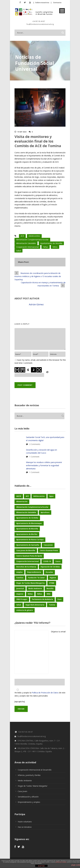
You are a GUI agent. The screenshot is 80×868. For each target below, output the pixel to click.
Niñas (46, 247)
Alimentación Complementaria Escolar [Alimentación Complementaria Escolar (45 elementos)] (32, 507)
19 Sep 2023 (22, 132)
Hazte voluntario (25, 822)
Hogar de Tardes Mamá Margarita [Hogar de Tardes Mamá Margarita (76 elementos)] (30, 583)
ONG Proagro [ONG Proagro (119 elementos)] (22, 599)
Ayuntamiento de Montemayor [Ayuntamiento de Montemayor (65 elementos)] (29, 523)
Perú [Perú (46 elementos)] (59, 599)
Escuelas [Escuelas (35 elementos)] (49, 572)
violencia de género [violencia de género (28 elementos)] (25, 610)
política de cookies (61, 862)
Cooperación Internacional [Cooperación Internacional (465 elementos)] (28, 561)
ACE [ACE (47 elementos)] (27, 496)
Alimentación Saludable (26, 243)
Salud (18, 251)
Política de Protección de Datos (45, 693)
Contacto (57, 2)
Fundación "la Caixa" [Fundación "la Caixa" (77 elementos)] (37, 578)
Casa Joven (22, 791)
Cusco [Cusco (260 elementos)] (58, 561)
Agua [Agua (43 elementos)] (51, 496)
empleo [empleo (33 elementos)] (19, 572)
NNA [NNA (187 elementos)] (48, 594)
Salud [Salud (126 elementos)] (19, 605)
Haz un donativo (25, 827)
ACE (22, 236)
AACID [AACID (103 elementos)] (19, 496)
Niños (55, 247)
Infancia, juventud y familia (29, 775)
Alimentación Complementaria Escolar (32, 240)
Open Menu (62, 11)
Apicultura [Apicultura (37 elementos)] (45, 512)
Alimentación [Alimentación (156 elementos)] (22, 502)
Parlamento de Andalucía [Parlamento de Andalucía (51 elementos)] (42, 599)
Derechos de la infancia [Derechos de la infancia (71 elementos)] (26, 567)
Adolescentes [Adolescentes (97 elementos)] (39, 496)
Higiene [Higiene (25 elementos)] (53, 578)
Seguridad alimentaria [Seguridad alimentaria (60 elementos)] (35, 605)
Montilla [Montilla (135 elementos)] (50, 589)
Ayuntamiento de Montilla (51, 243)
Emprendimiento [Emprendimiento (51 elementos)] (34, 572)
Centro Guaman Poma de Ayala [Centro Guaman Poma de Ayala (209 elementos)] (29, 556)
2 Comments (35, 444)
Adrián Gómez (36, 304)
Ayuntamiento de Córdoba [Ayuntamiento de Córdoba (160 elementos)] (27, 518)
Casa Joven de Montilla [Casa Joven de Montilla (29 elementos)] (26, 550)
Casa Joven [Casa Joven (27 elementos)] (48, 545)
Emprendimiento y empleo (29, 802)
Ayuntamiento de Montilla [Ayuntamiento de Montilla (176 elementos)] (27, 529)
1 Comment (34, 457)
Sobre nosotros (42, 2)
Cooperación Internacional (27, 247)
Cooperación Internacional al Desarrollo (35, 770)
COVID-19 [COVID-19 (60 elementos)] (47, 561)
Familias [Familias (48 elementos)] (20, 578)
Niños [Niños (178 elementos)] (40, 594)
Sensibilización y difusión (28, 797)
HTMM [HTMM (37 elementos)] (52, 583)
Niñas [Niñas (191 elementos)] (30, 594)
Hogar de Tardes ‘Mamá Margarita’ (33, 786)
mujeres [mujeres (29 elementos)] (20, 594)
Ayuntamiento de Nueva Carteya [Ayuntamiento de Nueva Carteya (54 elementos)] (30, 540)
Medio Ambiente (25, 781)
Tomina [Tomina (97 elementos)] (52, 605)
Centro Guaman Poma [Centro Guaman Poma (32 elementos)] (49, 550)
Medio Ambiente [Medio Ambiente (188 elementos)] (35, 589)
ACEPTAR (41, 866)
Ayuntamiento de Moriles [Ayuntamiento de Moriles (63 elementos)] (27, 534)
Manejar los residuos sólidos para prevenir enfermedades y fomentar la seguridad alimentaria (44, 465)
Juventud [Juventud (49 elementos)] (20, 589)
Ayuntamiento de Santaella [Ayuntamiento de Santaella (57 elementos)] (28, 545)
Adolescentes (34, 236)
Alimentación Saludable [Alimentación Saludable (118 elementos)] (26, 512)
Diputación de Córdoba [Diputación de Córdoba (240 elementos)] (50, 567)
